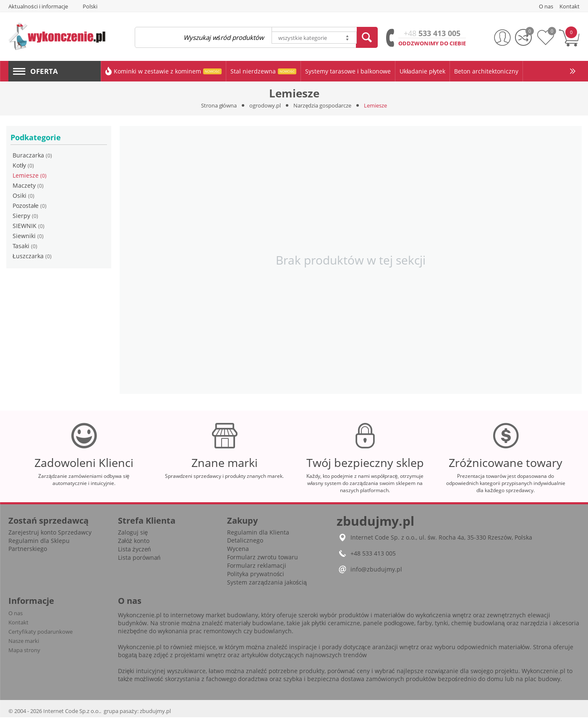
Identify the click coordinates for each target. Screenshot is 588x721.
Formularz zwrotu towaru (263, 561)
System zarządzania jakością (267, 586)
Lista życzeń (135, 553)
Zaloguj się (133, 536)
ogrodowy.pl (265, 105)
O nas (16, 617)
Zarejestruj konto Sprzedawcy (50, 536)
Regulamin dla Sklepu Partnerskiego (39, 548)
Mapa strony (24, 654)
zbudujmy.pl (155, 715)
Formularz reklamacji (257, 569)
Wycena (238, 552)
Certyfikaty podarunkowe (41, 635)
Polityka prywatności (256, 578)
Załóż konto (134, 544)
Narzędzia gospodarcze (322, 105)
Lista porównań (139, 561)
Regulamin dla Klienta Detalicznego (258, 540)
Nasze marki (24, 645)
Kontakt (18, 626)
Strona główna (219, 105)
